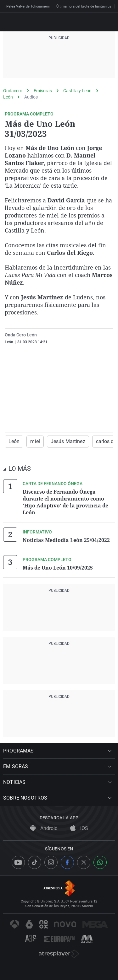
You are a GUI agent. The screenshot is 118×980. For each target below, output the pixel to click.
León (8, 97)
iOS (79, 828)
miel (35, 441)
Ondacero (13, 91)
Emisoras (43, 91)
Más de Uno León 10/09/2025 (58, 568)
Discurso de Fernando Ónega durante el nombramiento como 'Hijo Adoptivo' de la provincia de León (65, 502)
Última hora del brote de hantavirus (84, 6)
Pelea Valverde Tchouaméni (28, 6)
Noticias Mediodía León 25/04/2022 (66, 540)
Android (44, 828)
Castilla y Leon (77, 91)
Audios (31, 97)
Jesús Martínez (68, 441)
